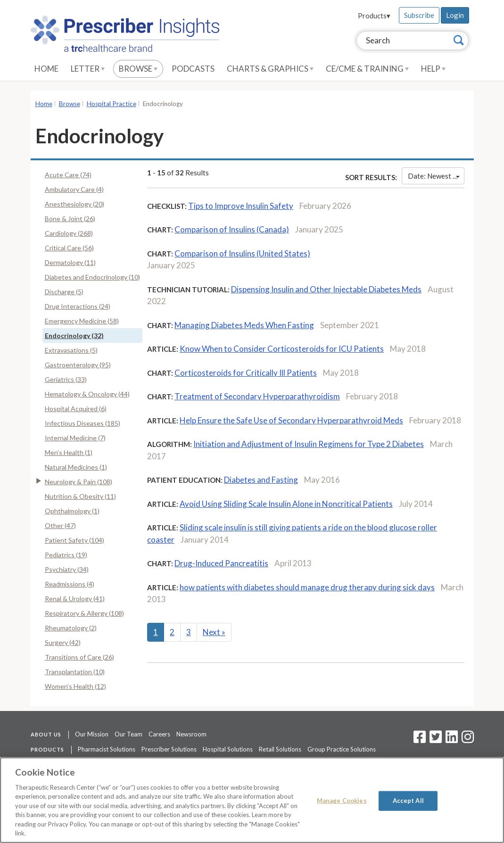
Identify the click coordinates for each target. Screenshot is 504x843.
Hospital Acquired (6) (76, 409)
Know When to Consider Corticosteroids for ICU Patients (282, 349)
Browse (138, 69)
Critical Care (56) (69, 248)
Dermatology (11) (70, 262)
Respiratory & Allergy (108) (84, 613)
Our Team (128, 734)
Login (455, 15)
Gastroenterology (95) (78, 365)
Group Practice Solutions (342, 749)
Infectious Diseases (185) (83, 423)
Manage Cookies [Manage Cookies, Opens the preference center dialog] (342, 801)
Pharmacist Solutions (107, 749)
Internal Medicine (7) (75, 438)
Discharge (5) (64, 292)
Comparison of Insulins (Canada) (232, 229)
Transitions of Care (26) (79, 657)
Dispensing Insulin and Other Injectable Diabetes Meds (326, 289)
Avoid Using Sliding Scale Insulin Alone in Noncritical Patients (286, 504)
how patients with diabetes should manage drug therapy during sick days (307, 587)
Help (433, 69)
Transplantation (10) (75, 672)
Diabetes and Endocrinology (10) (92, 277)
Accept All (408, 801)
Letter (88, 69)
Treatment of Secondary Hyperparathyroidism (257, 396)
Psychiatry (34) (67, 569)
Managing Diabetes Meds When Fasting (244, 325)
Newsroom (191, 734)
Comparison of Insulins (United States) (242, 253)
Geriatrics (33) (66, 379)
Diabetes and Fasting (261, 480)
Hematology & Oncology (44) (87, 394)
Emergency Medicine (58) (82, 321)
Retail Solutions (280, 749)
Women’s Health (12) (75, 686)
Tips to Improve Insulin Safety (241, 206)
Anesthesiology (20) (74, 204)
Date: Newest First (436, 176)
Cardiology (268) (69, 233)
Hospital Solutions (228, 749)
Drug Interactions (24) (78, 306)
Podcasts (193, 69)
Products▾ (374, 16)
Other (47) (60, 525)
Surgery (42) (63, 642)
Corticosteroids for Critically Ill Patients (246, 373)
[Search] (459, 40)
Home (46, 69)
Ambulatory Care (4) (74, 189)
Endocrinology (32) (74, 335)
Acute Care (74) (68, 175)
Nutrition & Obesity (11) (80, 496)
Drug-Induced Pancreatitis (221, 563)
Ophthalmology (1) (72, 511)
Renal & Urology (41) (75, 599)
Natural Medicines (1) (76, 467)
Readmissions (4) (70, 584)
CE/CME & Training (367, 69)
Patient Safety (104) (74, 540)
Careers (159, 734)
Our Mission (92, 734)
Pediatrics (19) (66, 555)
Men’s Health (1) (69, 452)
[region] (252, 800)
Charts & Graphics (270, 69)
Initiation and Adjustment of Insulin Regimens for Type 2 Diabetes (309, 444)
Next (214, 632)
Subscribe (419, 15)
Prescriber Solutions (169, 749)
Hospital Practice (112, 104)
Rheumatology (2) (71, 628)
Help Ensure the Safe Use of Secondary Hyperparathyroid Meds (291, 420)
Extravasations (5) (71, 350)
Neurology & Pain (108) (78, 482)
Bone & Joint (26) (70, 219)
